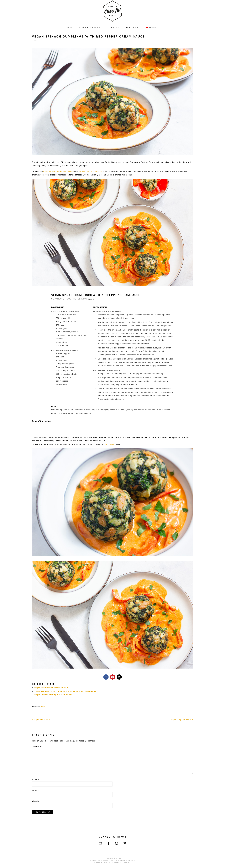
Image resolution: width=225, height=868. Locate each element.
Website (36, 801)
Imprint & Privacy (127, 860)
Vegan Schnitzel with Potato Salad (51, 688)
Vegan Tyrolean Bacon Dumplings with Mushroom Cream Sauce (65, 691)
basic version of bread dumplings (58, 171)
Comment (37, 746)
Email (35, 790)
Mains (43, 706)
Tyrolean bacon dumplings (90, 171)
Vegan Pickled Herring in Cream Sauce (53, 695)
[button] (106, 677)
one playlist (109, 444)
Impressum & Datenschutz (103, 860)
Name (35, 780)
